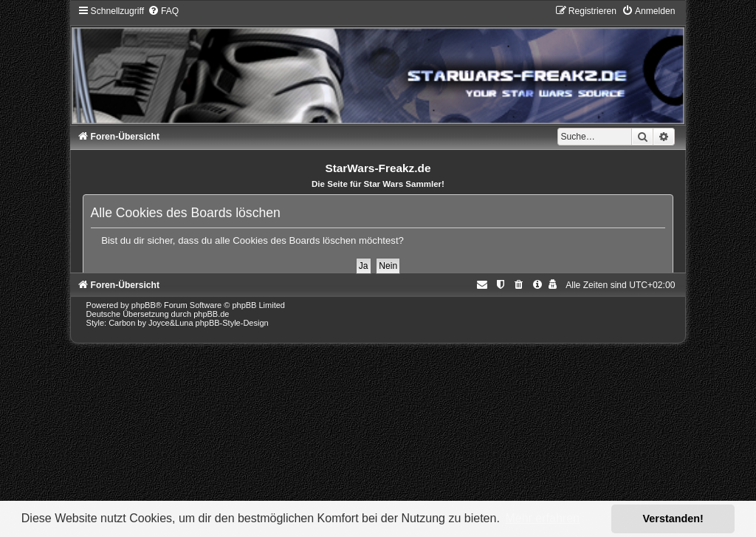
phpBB (144, 305)
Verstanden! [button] (673, 519)
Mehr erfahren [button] (542, 518)
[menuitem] (163, 11)
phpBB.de (211, 314)
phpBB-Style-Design (232, 323)
